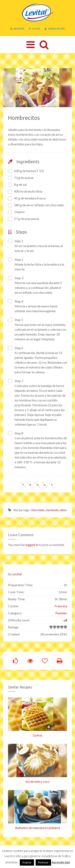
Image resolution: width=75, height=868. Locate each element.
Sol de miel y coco (37, 779)
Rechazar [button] (43, 862)
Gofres (38, 733)
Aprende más (61, 862)
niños (63, 507)
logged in (32, 542)
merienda (52, 507)
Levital (17, 571)
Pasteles (61, 610)
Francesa (61, 603)
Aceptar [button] (27, 862)
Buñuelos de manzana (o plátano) (38, 825)
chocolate (38, 507)
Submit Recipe (55, 29)
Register (17, 29)
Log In (34, 29)
